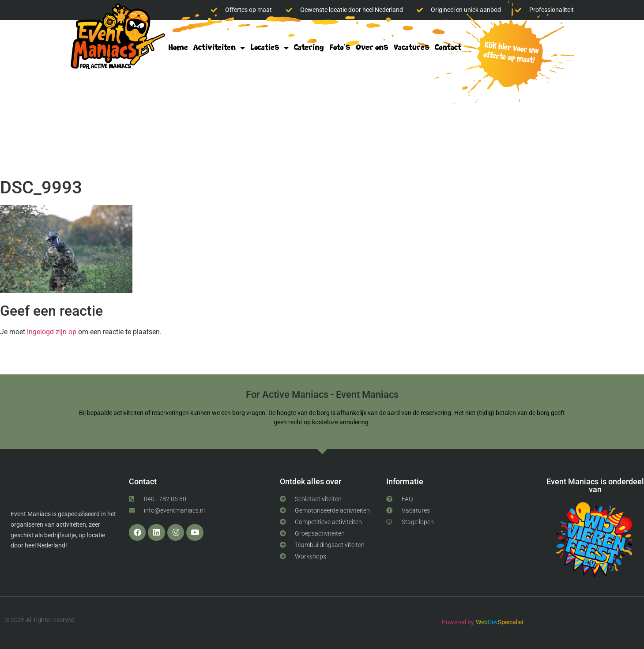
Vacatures (412, 47)
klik (508, 54)
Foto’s (340, 47)
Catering (309, 47)
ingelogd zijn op (52, 332)
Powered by (458, 622)
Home (178, 47)
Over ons (372, 47)
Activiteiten (219, 48)
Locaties (269, 48)
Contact (448, 47)
